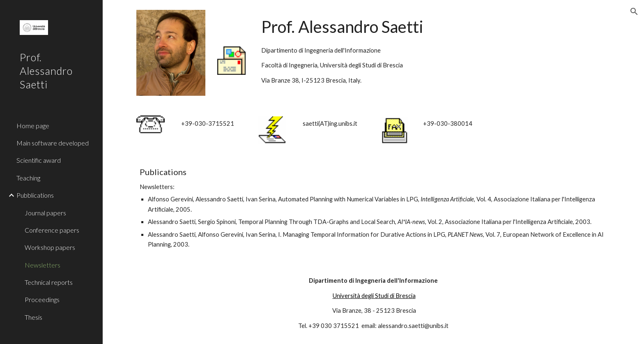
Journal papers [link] (45, 213)
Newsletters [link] (43, 265)
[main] (434, 49)
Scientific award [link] (39, 160)
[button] (634, 12)
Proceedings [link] (42, 299)
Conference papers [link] (52, 230)
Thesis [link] (33, 317)
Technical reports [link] (49, 282)
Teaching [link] (28, 178)
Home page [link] (33, 126)
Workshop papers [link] (50, 247)
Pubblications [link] (35, 195)
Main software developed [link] (53, 143)
